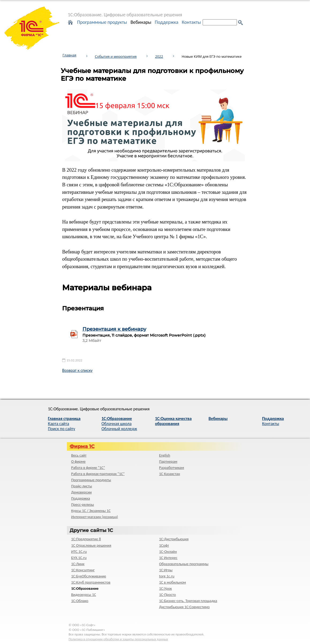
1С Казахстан (169, 474)
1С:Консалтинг (83, 570)
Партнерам (168, 461)
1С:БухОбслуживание (89, 576)
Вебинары (141, 22)
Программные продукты (102, 22)
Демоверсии (82, 492)
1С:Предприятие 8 (86, 539)
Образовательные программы (184, 564)
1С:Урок (165, 588)
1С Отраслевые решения (91, 545)
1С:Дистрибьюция (174, 539)
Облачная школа (116, 424)
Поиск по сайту (62, 429)
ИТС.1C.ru (79, 552)
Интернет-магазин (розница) (95, 517)
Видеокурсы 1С (84, 595)
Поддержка (167, 22)
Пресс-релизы (83, 504)
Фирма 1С (82, 446)
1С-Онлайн (168, 552)
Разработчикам (171, 468)
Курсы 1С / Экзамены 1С (91, 511)
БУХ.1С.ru (79, 558)
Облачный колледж (119, 429)
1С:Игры (166, 570)
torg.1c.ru (167, 576)
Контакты (191, 22)
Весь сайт (79, 455)
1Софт (164, 545)
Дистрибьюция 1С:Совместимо (184, 607)
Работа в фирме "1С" (88, 468)
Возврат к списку (77, 370)
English (165, 455)
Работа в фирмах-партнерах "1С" (98, 474)
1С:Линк (78, 564)
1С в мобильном (172, 582)
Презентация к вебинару (114, 329)
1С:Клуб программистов (91, 582)
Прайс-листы (82, 486)
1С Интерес (168, 558)
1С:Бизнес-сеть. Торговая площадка (188, 601)
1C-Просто (167, 595)
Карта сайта (58, 424)
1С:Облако (80, 601)
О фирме (78, 461)
